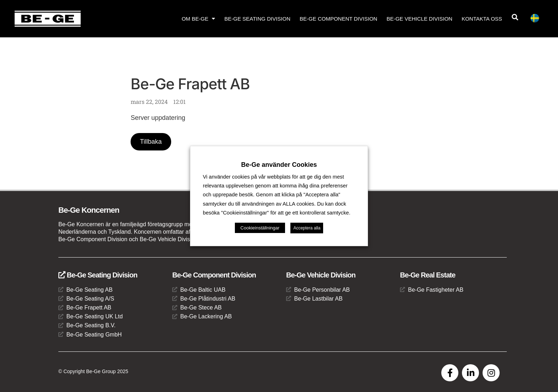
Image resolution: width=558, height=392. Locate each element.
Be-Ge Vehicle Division (419, 19)
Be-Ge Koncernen (89, 210)
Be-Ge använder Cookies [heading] (279, 165)
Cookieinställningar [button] (260, 228)
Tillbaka (151, 142)
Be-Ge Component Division (338, 19)
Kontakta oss (482, 19)
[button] (515, 17)
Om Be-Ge (198, 19)
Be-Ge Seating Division (257, 19)
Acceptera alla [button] (307, 228)
